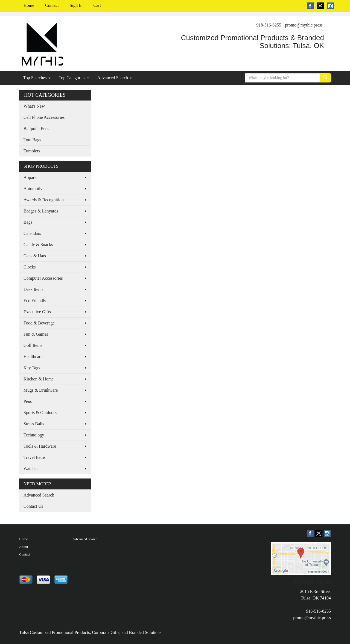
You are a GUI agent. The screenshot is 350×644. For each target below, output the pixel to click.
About (24, 547)
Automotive (34, 189)
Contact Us (33, 506)
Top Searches (37, 78)
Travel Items (35, 457)
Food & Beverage (39, 323)
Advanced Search (115, 78)
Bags (28, 222)
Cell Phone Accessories (44, 117)
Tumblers (32, 151)
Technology (34, 435)
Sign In (76, 5)
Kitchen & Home (39, 379)
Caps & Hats (35, 256)
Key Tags (32, 368)
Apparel (31, 177)
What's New (34, 106)
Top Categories (74, 78)
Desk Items (33, 289)
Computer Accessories (43, 278)
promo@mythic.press (304, 25)
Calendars (32, 233)
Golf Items (33, 345)
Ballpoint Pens (36, 128)
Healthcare (33, 357)
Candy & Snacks (38, 245)
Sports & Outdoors (40, 413)
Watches (31, 469)
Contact (52, 5)
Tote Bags (32, 140)
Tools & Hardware (40, 446)
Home (29, 5)
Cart (97, 5)
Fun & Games (36, 334)
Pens (28, 401)
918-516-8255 (269, 25)
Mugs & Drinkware (41, 390)
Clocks (30, 267)
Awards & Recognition (44, 200)
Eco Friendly (35, 301)
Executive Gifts (37, 312)
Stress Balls (34, 424)
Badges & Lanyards (41, 211)
